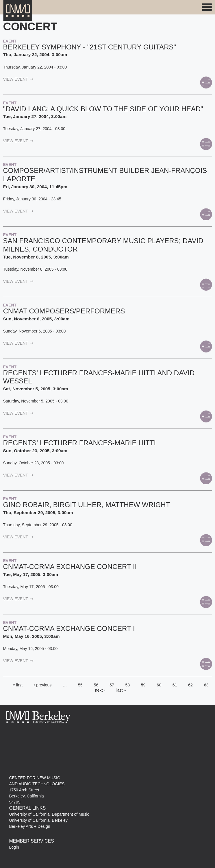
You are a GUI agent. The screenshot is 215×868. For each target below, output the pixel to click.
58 (127, 685)
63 (206, 685)
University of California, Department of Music (49, 814)
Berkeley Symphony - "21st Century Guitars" (90, 47)
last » (121, 690)
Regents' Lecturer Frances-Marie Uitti (80, 443)
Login (14, 847)
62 (190, 685)
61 (175, 685)
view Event (18, 79)
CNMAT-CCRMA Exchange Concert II (70, 567)
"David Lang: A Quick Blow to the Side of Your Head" (103, 109)
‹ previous (43, 685)
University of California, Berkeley (38, 820)
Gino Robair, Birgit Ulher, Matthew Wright (87, 505)
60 (159, 685)
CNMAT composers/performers (64, 311)
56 (96, 685)
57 (112, 685)
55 (80, 685)
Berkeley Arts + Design (30, 826)
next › (100, 690)
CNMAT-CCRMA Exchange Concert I (69, 628)
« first (18, 685)
